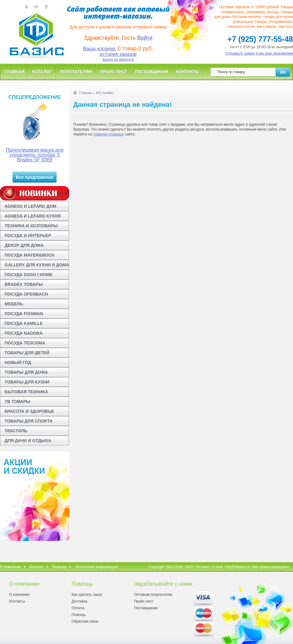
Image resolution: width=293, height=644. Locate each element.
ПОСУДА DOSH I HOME (29, 275)
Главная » (87, 93)
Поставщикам (152, 72)
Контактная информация (97, 567)
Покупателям (76, 72)
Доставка (79, 601)
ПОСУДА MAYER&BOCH (29, 255)
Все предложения (35, 177)
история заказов (118, 54)
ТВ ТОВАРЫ (17, 401)
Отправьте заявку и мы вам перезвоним (259, 53)
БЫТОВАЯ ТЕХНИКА (26, 392)
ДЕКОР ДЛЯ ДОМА (24, 245)
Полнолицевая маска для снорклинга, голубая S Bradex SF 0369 (35, 155)
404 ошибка (105, 93)
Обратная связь (85, 621)
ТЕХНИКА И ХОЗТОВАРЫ (31, 226)
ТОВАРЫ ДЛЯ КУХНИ (27, 382)
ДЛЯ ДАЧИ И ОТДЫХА (28, 441)
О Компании (10, 567)
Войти (145, 38)
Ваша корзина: (100, 49)
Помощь (60, 567)
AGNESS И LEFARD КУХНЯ (33, 216)
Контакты (188, 72)
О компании (19, 595)
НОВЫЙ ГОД (18, 362)
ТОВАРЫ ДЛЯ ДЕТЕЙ (27, 353)
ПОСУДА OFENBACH (26, 294)
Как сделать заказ (87, 595)
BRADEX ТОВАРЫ (24, 284)
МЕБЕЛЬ (14, 304)
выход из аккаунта (118, 59)
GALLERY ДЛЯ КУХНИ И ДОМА (37, 265)
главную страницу (108, 134)
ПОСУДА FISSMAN (24, 314)
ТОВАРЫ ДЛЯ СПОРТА (29, 421)
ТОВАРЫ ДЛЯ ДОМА (26, 372)
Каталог (42, 72)
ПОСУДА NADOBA (24, 333)
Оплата (78, 608)
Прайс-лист (114, 72)
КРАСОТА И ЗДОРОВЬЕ (29, 411)
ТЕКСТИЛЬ (16, 431)
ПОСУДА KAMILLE (24, 323)
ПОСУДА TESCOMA (25, 343)
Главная (14, 72)
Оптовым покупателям (153, 595)
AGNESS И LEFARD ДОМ (30, 206)
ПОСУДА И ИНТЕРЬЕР (28, 236)
